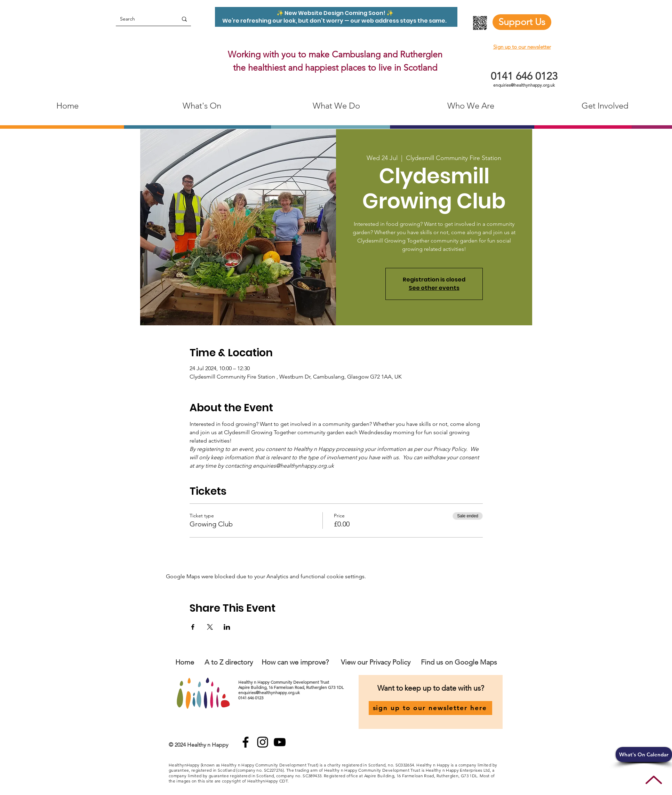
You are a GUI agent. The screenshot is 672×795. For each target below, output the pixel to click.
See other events (434, 288)
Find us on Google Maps (459, 662)
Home (185, 662)
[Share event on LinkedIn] (227, 627)
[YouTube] (280, 742)
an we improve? (305, 662)
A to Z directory (229, 662)
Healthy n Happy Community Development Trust (284, 682)
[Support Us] (522, 22)
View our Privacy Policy (377, 662)
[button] (644, 754)
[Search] (142, 19)
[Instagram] (263, 742)
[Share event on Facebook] (193, 627)
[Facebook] (246, 742)
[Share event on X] (210, 627)
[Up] (654, 780)
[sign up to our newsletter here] (430, 708)
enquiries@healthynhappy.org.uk (524, 85)
